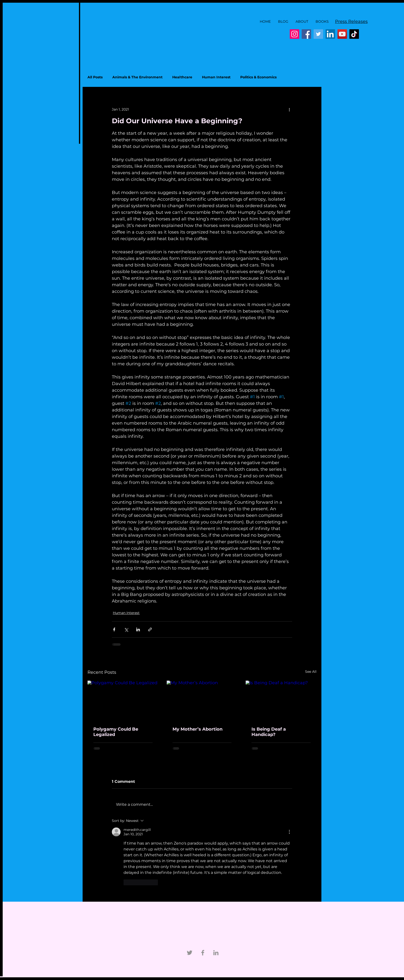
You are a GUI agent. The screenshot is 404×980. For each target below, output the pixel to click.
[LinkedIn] (330, 34)
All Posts (95, 77)
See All (311, 672)
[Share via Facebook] (114, 629)
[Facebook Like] (215, 34)
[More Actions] (289, 832)
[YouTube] (342, 34)
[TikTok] (354, 34)
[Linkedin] (216, 953)
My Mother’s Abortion (197, 729)
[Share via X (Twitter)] (126, 629)
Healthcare (182, 77)
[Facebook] (306, 34)
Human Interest (216, 77)
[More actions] (289, 109)
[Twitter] (318, 34)
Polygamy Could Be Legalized (116, 732)
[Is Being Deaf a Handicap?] (281, 700)
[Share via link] (150, 629)
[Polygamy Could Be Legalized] (123, 700)
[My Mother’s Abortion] (202, 701)
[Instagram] (294, 34)
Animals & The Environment (137, 77)
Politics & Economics (258, 77)
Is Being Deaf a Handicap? (269, 732)
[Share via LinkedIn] (138, 629)
